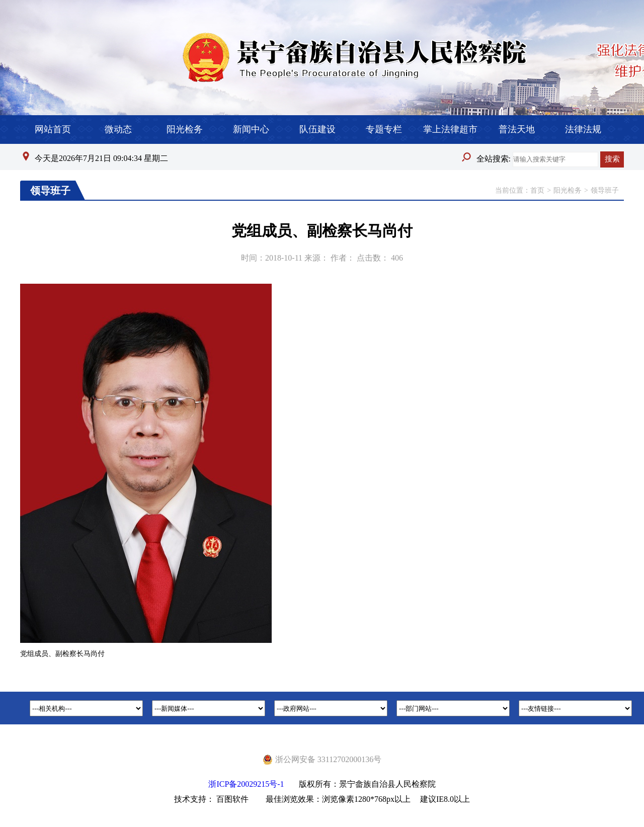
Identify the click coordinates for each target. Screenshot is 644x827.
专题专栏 (384, 129)
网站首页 (53, 129)
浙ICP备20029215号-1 (246, 784)
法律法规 (583, 129)
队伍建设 (317, 129)
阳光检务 (185, 129)
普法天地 (517, 129)
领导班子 (605, 190)
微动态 (118, 129)
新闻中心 (251, 129)
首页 (537, 190)
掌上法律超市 (450, 129)
